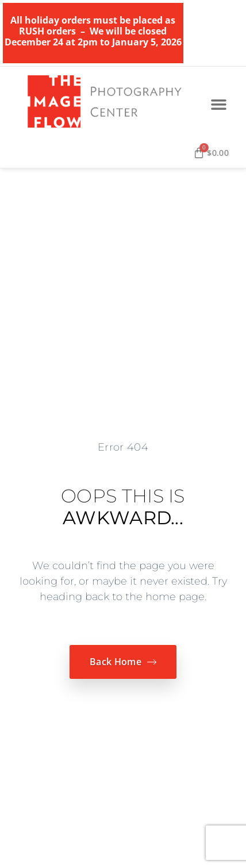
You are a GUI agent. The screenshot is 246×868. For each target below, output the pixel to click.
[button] (219, 105)
